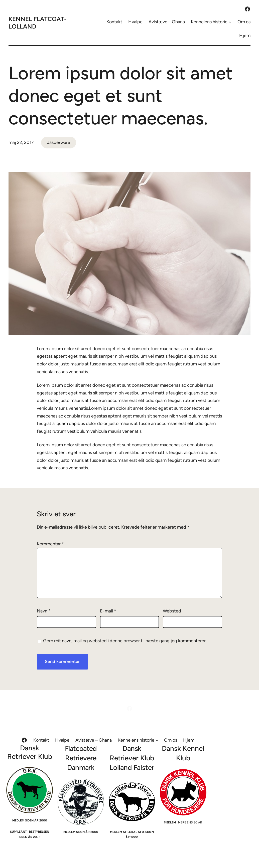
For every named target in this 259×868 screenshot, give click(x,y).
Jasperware (59, 142)
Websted (172, 611)
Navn (44, 611)
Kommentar (50, 544)
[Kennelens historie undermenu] (230, 22)
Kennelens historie (209, 22)
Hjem (245, 36)
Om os (244, 22)
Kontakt (114, 22)
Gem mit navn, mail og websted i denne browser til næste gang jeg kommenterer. (125, 641)
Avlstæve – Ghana (167, 22)
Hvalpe (135, 22)
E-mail (108, 611)
